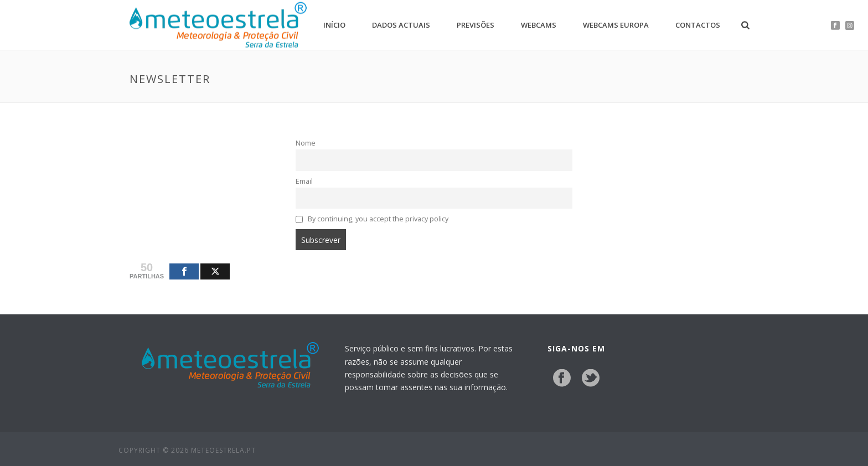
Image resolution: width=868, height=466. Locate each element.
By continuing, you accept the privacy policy (372, 219)
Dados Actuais (401, 25)
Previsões (476, 25)
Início (334, 25)
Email (304, 181)
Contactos (698, 25)
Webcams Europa (616, 25)
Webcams (539, 25)
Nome (306, 143)
